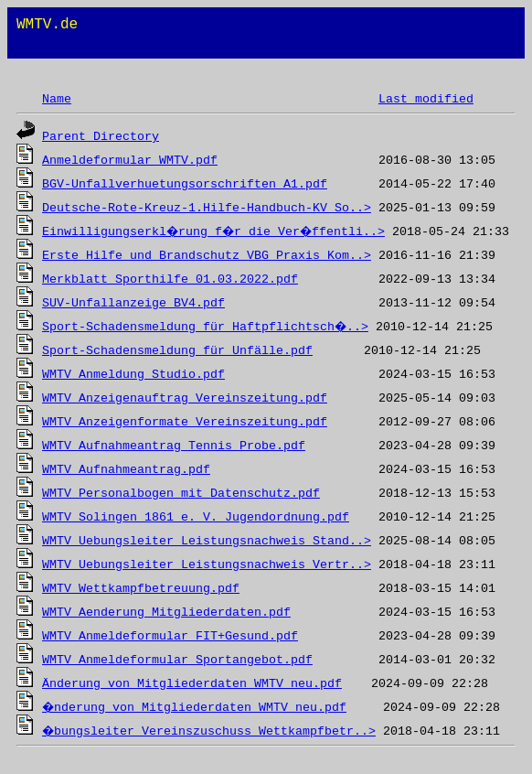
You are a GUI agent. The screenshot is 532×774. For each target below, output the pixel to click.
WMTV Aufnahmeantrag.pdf (126, 470)
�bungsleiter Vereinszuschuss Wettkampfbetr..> (210, 731)
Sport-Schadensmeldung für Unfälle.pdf (177, 351)
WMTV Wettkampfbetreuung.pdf (141, 589)
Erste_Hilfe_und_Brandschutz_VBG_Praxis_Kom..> (207, 256)
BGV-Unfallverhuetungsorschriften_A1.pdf (185, 184)
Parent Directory (101, 137)
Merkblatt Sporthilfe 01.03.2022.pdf (170, 279)
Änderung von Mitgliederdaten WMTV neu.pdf (192, 684)
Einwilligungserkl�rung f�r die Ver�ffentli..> (218, 232)
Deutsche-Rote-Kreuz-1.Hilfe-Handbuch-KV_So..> (207, 208)
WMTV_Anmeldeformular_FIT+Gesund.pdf (170, 636)
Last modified (426, 99)
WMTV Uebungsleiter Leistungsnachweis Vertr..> (207, 565)
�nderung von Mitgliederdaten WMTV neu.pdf (196, 708)
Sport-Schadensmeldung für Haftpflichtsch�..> (207, 327)
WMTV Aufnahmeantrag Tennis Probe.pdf (174, 446)
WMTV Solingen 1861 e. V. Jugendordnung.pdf (196, 517)
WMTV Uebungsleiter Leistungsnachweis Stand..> (207, 541)
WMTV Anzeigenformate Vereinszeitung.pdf (185, 422)
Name (57, 99)
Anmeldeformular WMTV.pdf (130, 161)
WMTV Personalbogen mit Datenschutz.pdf (181, 494)
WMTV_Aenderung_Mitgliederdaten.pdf (166, 613)
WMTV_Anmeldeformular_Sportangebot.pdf (177, 660)
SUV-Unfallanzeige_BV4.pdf (133, 303)
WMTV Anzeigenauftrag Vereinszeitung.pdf (185, 398)
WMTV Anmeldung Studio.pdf (133, 375)
